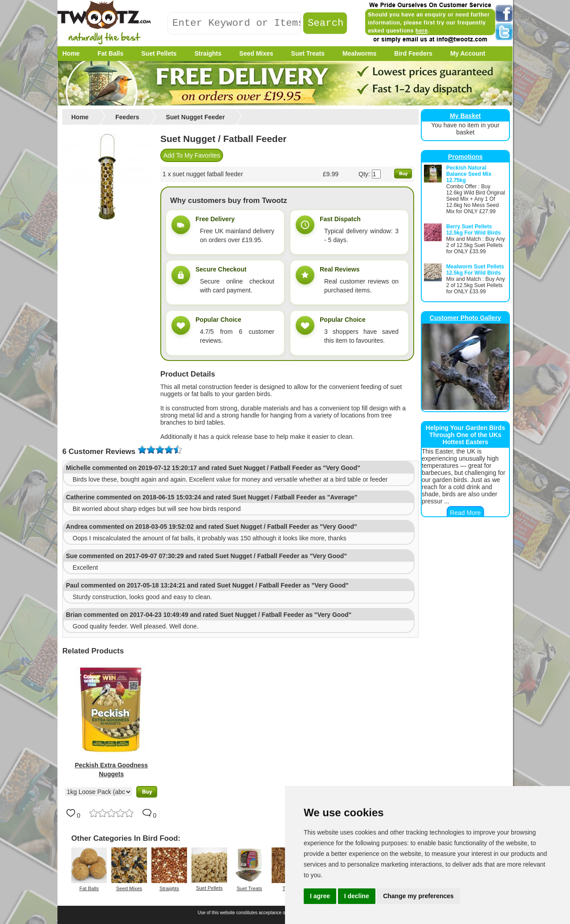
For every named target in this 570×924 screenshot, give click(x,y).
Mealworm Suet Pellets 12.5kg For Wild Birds (475, 270)
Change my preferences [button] (418, 896)
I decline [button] (357, 896)
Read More (465, 513)
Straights (169, 888)
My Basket (465, 116)
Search (326, 23)
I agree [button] (320, 896)
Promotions (465, 157)
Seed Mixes (129, 888)
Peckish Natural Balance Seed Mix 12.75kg (469, 174)
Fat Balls (89, 888)
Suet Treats (249, 888)
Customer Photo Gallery (465, 318)
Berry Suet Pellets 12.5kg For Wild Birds (474, 230)
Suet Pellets (209, 888)
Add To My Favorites (192, 155)
